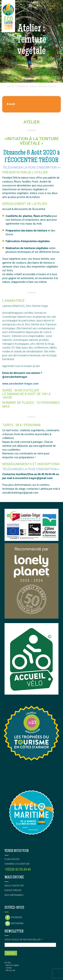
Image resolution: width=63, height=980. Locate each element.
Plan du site (10, 970)
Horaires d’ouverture (17, 864)
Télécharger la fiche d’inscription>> (31, 469)
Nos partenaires (14, 895)
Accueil (11, 87)
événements (22, 87)
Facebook (13, 918)
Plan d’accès (12, 859)
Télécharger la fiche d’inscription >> (31, 167)
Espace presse (13, 890)
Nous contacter (14, 886)
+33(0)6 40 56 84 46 (18, 870)
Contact (9, 968)
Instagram (14, 924)
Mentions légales (12, 965)
